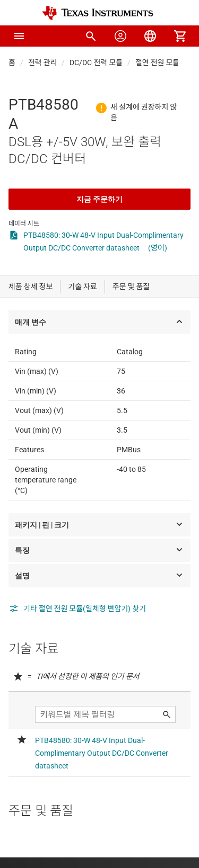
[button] (19, 36)
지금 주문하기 (99, 199)
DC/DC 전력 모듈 (96, 62)
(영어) (158, 248)
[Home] (98, 13)
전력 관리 (43, 62)
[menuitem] (91, 36)
